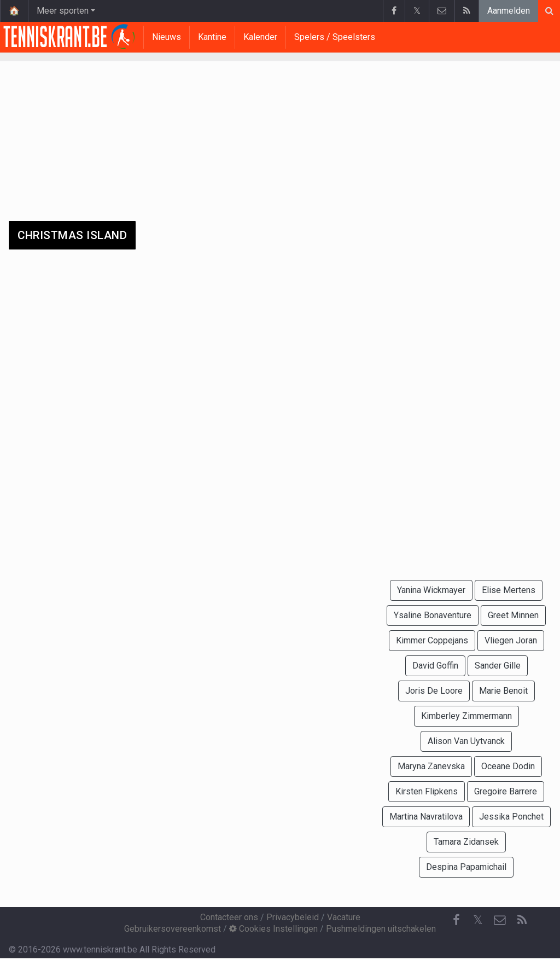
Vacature (344, 917)
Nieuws (167, 37)
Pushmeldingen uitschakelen (381, 929)
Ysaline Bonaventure (433, 615)
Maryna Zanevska (431, 766)
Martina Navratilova (426, 817)
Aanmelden (509, 11)
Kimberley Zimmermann (466, 716)
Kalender (260, 37)
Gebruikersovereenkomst (173, 929)
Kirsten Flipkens (427, 791)
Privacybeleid (293, 917)
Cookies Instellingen (273, 929)
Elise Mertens (509, 590)
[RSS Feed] (522, 920)
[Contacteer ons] (500, 920)
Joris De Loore (434, 691)
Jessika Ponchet (511, 817)
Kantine (212, 37)
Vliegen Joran (511, 640)
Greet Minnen (513, 615)
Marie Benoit (503, 691)
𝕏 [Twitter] (478, 920)
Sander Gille (498, 666)
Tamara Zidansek (466, 842)
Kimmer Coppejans (432, 640)
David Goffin (435, 666)
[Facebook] (456, 920)
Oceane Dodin (508, 766)
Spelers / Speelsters (335, 37)
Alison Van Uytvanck (466, 741)
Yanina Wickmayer (431, 590)
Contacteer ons (229, 917)
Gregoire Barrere (506, 791)
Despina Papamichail (466, 867)
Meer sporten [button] (63, 11)
